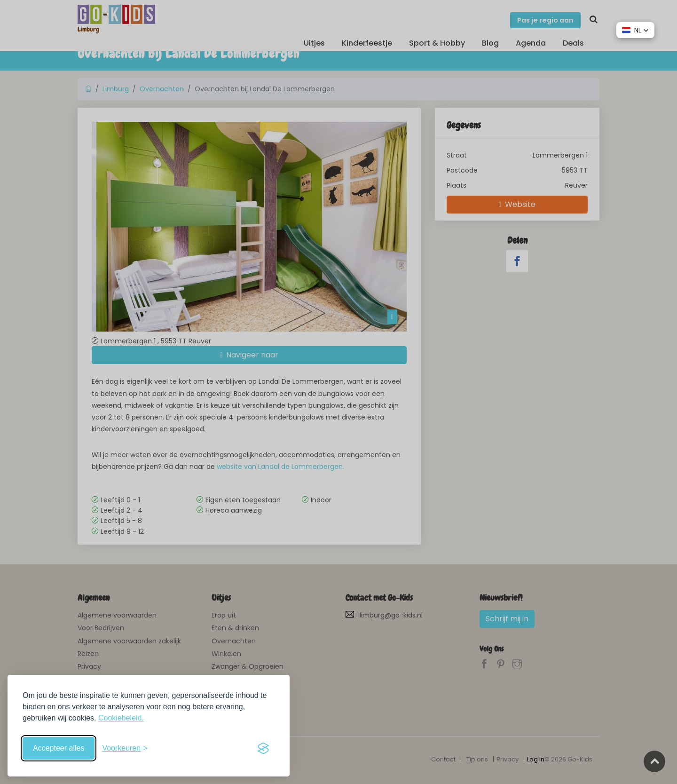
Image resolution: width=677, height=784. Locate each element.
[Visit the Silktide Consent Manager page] (263, 748)
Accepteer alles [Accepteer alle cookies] (59, 748)
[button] (635, 30)
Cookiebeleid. (121, 718)
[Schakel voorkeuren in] (125, 748)
